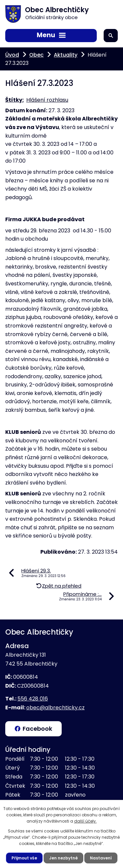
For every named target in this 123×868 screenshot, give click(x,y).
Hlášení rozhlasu (47, 100)
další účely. (85, 821)
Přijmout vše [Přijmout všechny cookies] (24, 858)
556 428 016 (33, 699)
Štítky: (14, 100)
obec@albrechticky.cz (55, 708)
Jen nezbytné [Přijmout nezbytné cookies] (63, 858)
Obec (36, 55)
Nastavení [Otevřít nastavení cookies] (101, 858)
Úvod (12, 55)
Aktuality (66, 55)
